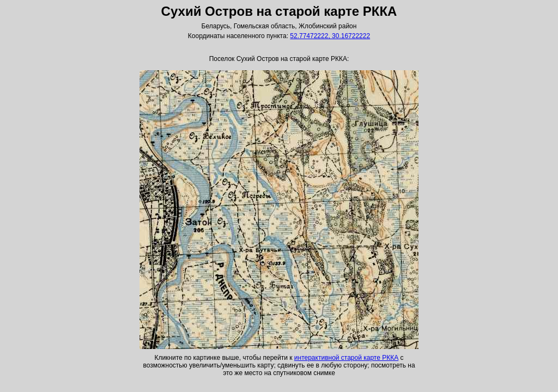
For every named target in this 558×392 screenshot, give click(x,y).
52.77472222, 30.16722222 (330, 36)
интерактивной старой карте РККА (346, 358)
